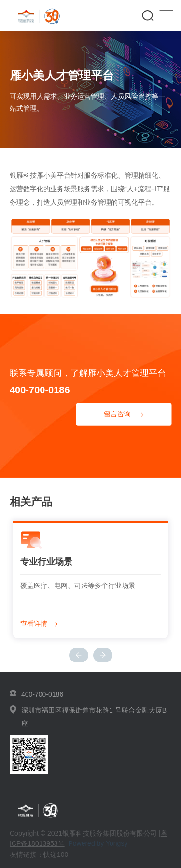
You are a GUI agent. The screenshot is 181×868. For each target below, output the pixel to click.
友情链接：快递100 (39, 855)
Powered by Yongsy (98, 843)
